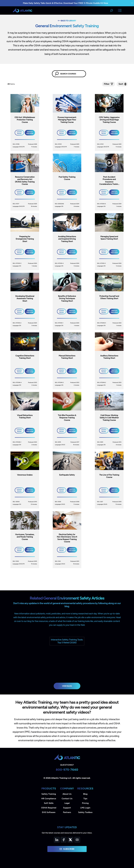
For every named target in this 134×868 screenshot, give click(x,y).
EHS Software (49, 812)
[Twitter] (70, 840)
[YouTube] (77, 840)
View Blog (67, 686)
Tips (85, 799)
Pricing (85, 803)
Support (67, 808)
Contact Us (67, 799)
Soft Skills (49, 803)
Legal (67, 803)
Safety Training (49, 794)
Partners (67, 812)
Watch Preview (30, 133)
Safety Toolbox (85, 812)
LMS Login (85, 808)
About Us (67, 794)
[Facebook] (64, 840)
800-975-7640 (67, 770)
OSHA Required (49, 808)
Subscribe (67, 849)
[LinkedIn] (57, 840)
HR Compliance (49, 799)
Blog (85, 794)
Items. (12, 84)
